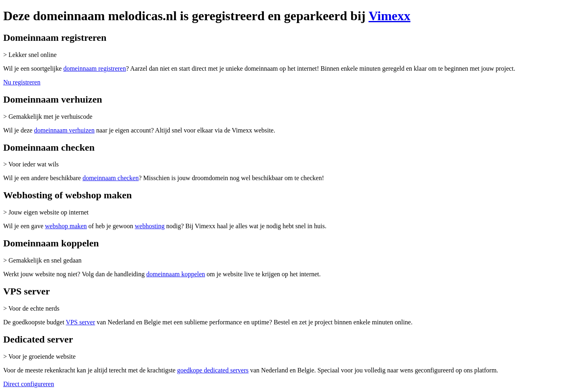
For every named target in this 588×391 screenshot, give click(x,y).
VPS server (80, 322)
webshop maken (66, 226)
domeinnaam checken (111, 178)
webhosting (150, 226)
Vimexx (390, 16)
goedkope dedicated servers (213, 370)
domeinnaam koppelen (176, 274)
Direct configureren (29, 384)
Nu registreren (22, 82)
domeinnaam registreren (95, 68)
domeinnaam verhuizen (64, 130)
